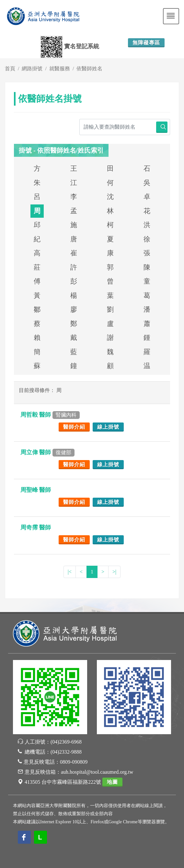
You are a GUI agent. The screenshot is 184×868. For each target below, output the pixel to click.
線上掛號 (108, 427)
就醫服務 (60, 69)
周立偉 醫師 (47, 452)
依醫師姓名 (89, 69)
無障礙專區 (146, 43)
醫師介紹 (74, 427)
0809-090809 (74, 762)
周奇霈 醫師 (36, 527)
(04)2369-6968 (66, 742)
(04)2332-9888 (66, 752)
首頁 (10, 69)
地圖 (112, 782)
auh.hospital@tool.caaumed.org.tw (97, 772)
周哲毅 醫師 (50, 415)
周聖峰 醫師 (36, 490)
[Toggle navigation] (171, 16)
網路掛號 (32, 69)
